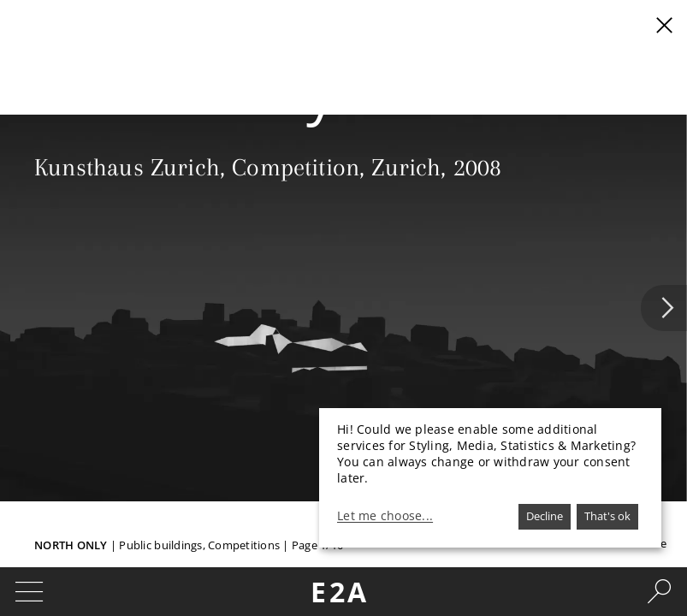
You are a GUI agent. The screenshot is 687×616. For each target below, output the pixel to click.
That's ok (607, 516)
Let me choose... (385, 516)
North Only (71, 545)
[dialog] (490, 478)
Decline (545, 516)
